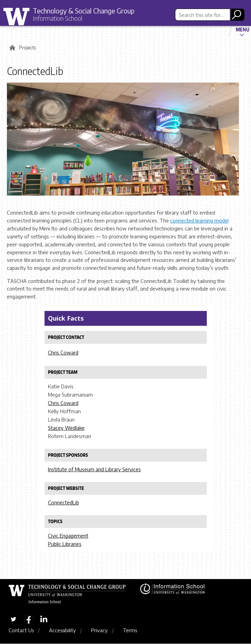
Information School (59, 18)
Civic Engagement (68, 536)
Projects (27, 48)
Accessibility (62, 631)
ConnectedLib (64, 502)
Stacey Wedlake (66, 428)
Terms (130, 631)
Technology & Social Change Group (87, 11)
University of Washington (19, 17)
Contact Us (21, 631)
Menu (243, 29)
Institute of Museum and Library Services (94, 469)
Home (11, 48)
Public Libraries (65, 544)
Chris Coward (63, 352)
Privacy (99, 631)
